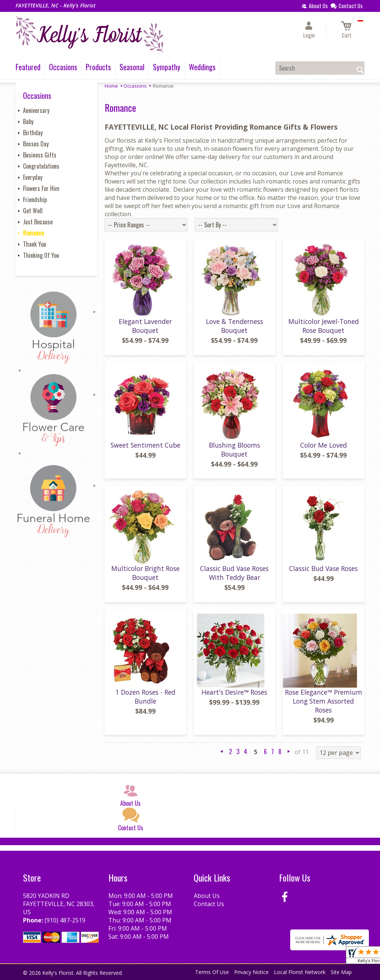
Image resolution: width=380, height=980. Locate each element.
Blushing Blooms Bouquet (235, 450)
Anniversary (36, 110)
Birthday (33, 133)
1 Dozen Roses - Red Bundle (145, 697)
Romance (33, 233)
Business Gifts (40, 155)
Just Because (38, 222)
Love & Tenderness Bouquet (235, 326)
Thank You (35, 244)
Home (111, 86)
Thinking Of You (41, 255)
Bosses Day (36, 144)
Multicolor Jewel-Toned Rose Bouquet (324, 326)
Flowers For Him (41, 188)
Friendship (35, 199)
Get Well (33, 211)
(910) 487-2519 (65, 920)
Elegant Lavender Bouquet (145, 326)
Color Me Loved (324, 445)
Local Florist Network (300, 972)
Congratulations (41, 166)
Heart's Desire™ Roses (234, 692)
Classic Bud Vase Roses (323, 568)
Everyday (33, 177)
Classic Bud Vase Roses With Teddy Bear (234, 573)
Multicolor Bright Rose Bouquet (145, 573)
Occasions (135, 86)
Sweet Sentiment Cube (145, 445)
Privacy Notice (251, 972)
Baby (28, 121)
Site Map (341, 972)
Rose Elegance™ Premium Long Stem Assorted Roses (324, 701)
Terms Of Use (212, 972)
